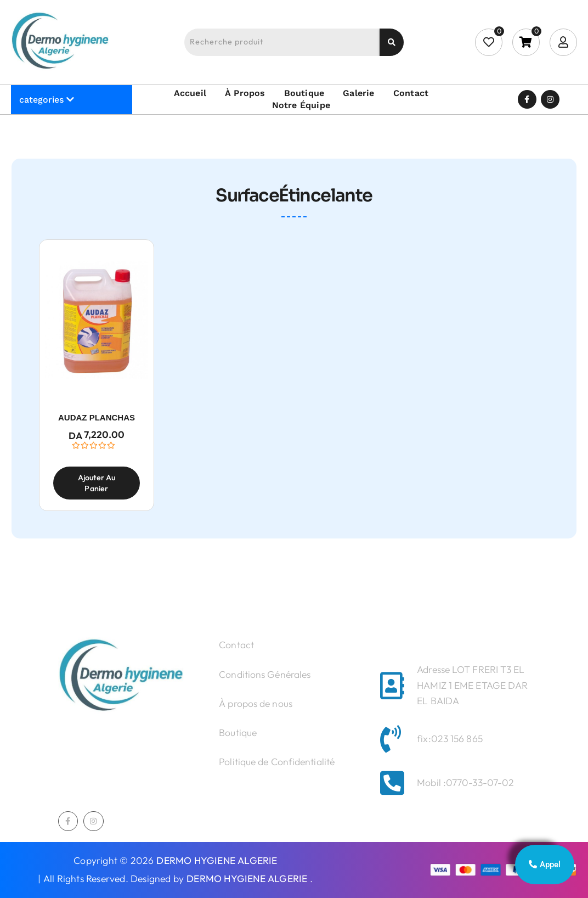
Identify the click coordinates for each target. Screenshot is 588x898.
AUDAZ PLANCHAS (97, 417)
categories (41, 100)
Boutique (304, 93)
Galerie (358, 93)
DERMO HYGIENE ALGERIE (217, 861)
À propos (245, 93)
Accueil (190, 93)
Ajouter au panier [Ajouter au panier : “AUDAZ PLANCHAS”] (97, 483)
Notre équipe (301, 105)
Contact (411, 93)
